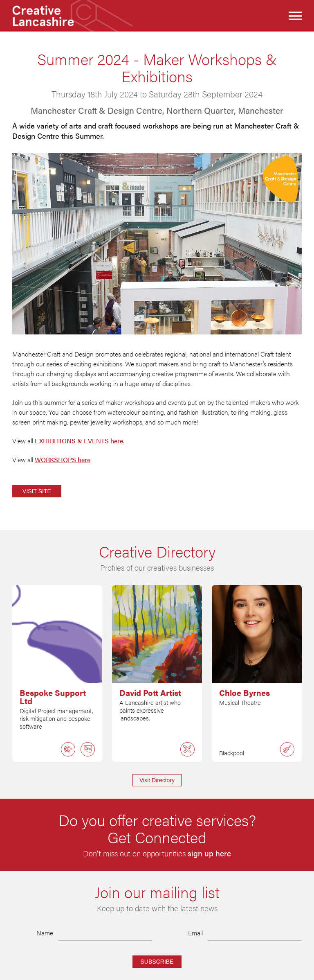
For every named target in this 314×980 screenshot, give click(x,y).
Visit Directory (157, 780)
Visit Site (37, 491)
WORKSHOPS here (63, 460)
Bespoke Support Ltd (53, 697)
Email (195, 933)
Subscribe (157, 962)
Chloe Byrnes (244, 693)
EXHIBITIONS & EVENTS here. (80, 441)
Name (45, 933)
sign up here (209, 854)
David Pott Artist (150, 693)
